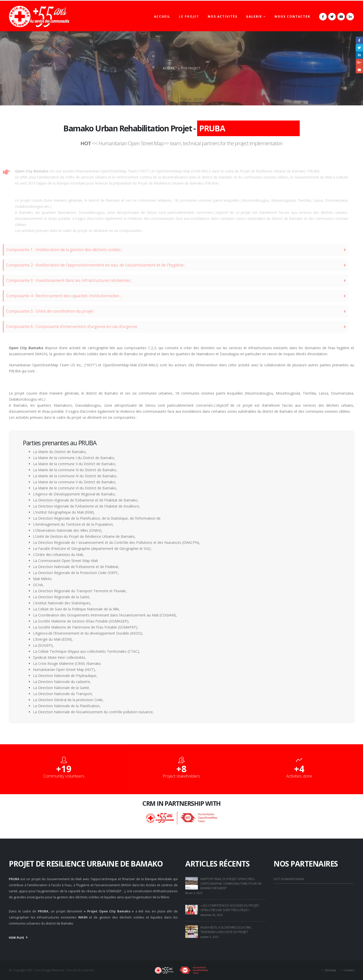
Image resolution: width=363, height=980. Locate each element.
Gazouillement (359, 48)
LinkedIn (359, 55)
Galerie (254, 17)
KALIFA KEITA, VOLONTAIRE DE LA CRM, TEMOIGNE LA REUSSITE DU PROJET (226, 930)
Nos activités (223, 17)
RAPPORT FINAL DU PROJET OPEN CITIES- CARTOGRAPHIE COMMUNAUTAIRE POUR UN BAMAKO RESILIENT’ (231, 884)
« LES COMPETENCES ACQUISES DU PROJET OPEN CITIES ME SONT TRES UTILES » (230, 908)
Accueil (162, 17)
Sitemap (330, 970)
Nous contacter (292, 17)
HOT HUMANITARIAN (289, 879)
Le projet (189, 17)
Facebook (359, 40)
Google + (359, 62)
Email (359, 70)
